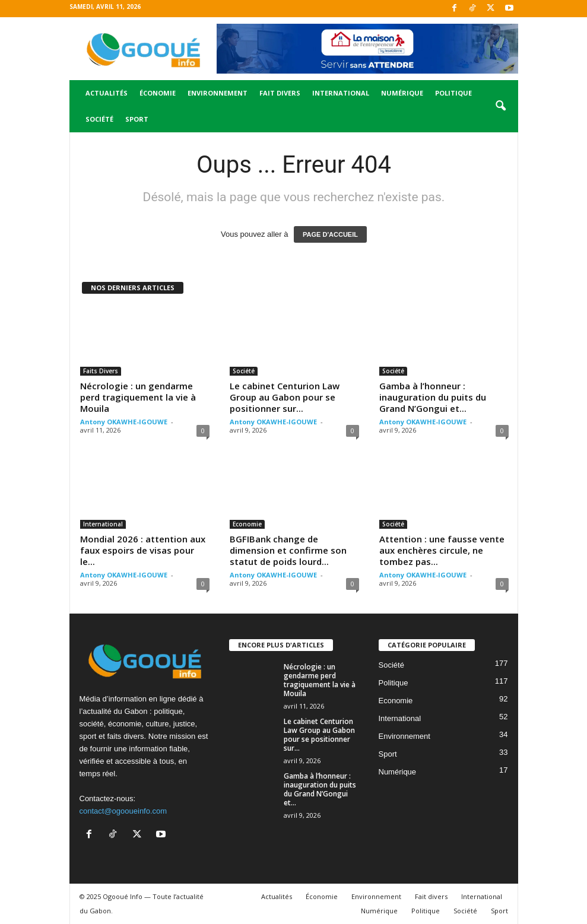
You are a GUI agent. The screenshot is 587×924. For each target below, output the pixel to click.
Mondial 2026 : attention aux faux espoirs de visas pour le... (143, 550)
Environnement (218, 93)
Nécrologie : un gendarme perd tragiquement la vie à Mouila (138, 397)
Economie (247, 524)
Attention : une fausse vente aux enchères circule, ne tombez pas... (442, 550)
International (341, 93)
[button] (500, 106)
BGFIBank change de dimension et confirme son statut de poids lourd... (288, 550)
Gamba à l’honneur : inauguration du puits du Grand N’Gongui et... (433, 397)
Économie (158, 93)
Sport (137, 119)
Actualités (107, 93)
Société (99, 119)
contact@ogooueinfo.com (123, 811)
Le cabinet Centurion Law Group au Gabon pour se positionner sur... (285, 397)
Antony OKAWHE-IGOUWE (124, 422)
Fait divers (280, 93)
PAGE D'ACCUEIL (330, 234)
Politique (453, 93)
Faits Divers (101, 371)
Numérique (402, 93)
